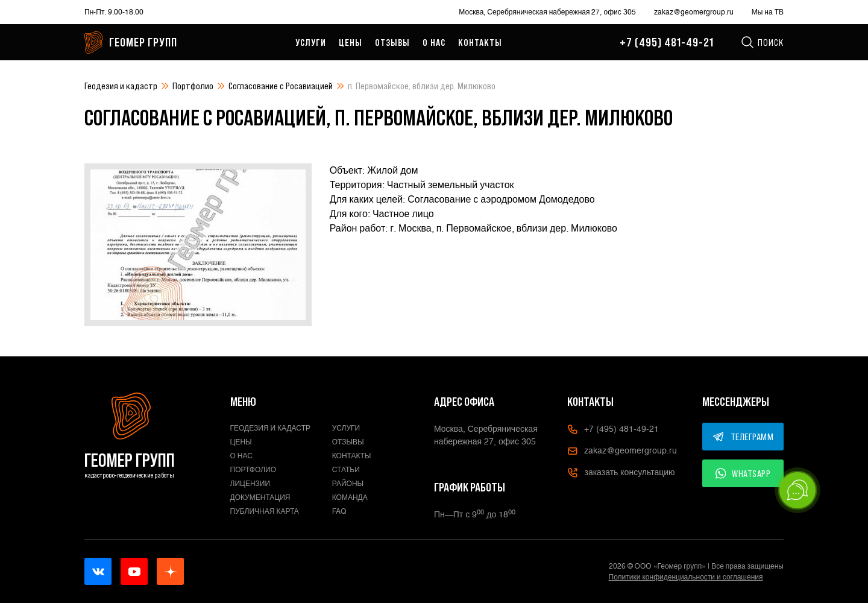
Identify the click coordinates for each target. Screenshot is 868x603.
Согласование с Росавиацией (281, 86)
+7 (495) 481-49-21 (667, 42)
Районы (348, 484)
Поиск (762, 42)
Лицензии (250, 484)
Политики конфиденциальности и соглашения (686, 577)
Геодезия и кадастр (121, 86)
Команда (350, 497)
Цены (351, 42)
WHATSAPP (743, 473)
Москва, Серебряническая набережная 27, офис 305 (547, 12)
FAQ (339, 511)
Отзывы (392, 42)
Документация (260, 497)
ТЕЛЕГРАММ (743, 437)
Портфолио (193, 86)
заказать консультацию (621, 473)
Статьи (346, 470)
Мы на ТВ (768, 12)
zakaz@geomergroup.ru (694, 12)
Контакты (480, 42)
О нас (434, 42)
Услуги (311, 42)
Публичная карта (265, 511)
